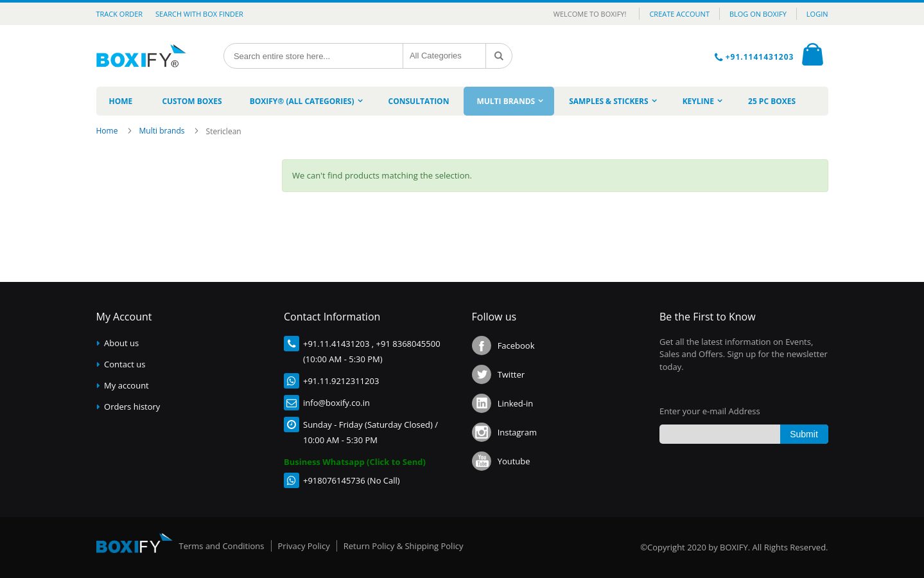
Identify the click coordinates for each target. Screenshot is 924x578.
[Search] (499, 56)
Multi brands (163, 131)
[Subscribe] (804, 434)
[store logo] (146, 56)
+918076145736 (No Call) (352, 480)
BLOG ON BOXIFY (758, 14)
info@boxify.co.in (336, 403)
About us (121, 343)
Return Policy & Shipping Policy (404, 546)
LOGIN (817, 14)
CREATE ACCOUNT (679, 14)
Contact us (125, 364)
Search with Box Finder (199, 14)
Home (108, 131)
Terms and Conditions (222, 546)
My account (126, 385)
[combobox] (313, 56)
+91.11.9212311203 (341, 381)
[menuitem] (121, 101)
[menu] (462, 101)
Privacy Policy (304, 546)
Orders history (132, 407)
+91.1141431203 (761, 57)
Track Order (120, 14)
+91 (310, 344)
